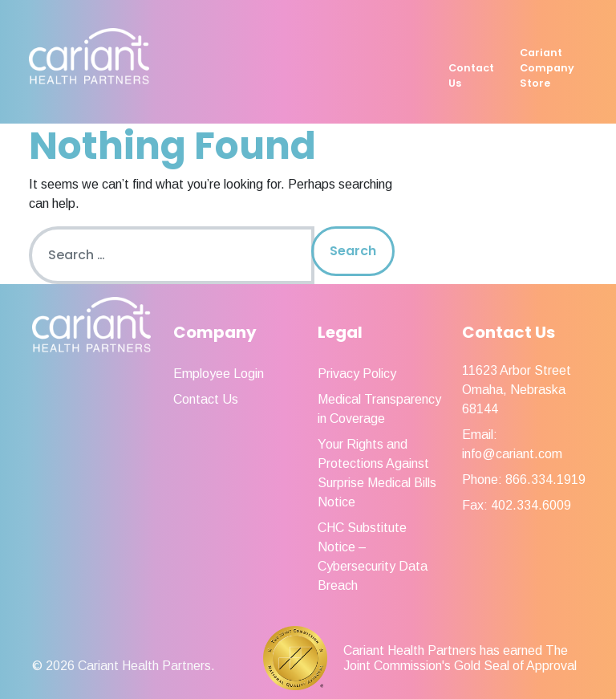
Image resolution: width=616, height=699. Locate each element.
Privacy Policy (357, 374)
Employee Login (219, 374)
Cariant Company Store (547, 68)
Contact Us (471, 75)
